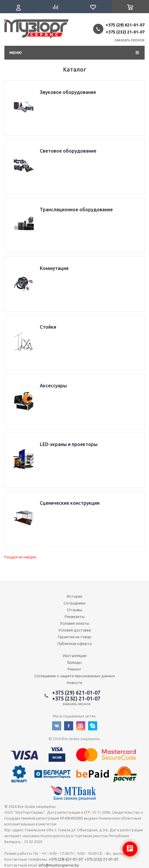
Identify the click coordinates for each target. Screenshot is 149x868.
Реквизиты (75, 617)
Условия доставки (75, 630)
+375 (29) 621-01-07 (125, 25)
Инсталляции (75, 656)
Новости (74, 683)
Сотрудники (74, 603)
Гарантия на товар (75, 637)
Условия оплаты (75, 623)
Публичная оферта (74, 644)
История (74, 596)
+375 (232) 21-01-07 (125, 32)
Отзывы (75, 610)
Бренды (74, 662)
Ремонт (74, 669)
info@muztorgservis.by (59, 865)
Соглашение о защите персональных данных (75, 676)
